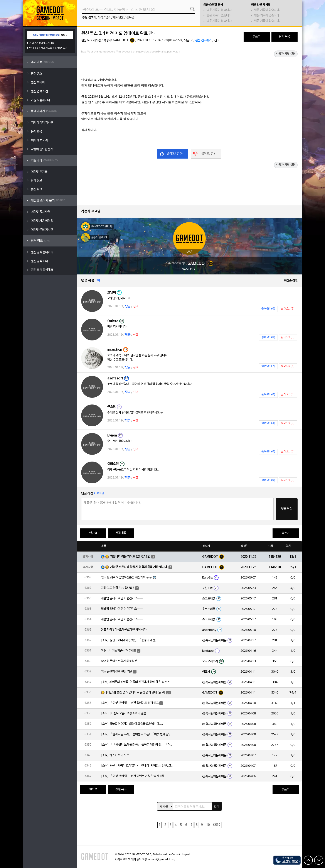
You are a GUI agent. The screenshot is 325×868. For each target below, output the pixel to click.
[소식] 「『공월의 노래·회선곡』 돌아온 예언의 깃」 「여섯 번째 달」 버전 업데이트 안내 (138, 745)
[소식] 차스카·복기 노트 (115, 755)
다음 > (217, 825)
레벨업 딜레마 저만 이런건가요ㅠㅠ (122, 598)
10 (208, 825)
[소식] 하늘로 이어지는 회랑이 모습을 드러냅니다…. (132, 724)
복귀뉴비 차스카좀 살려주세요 (119, 651)
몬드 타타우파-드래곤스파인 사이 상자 (124, 630)
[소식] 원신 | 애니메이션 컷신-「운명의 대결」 (130, 640)
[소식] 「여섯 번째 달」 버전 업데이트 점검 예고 (130, 703)
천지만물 (118, 18)
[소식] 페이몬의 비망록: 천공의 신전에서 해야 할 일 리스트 (135, 682)
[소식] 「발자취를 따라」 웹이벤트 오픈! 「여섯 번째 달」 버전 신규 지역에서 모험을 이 (138, 734)
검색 (217, 806)
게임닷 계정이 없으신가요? (43, 43)
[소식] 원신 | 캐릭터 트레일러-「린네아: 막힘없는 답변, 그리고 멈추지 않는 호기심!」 (138, 766)
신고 (217, 40)
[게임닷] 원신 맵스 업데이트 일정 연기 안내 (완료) (136, 693)
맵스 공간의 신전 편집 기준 (117, 672)
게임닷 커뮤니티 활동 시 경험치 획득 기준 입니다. (139, 567)
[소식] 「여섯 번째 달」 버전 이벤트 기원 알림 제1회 (132, 776)
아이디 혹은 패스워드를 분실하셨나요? (48, 48)
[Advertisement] (189, 67)
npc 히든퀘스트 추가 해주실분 (119, 661)
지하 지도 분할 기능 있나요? (118, 588)
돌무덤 (130, 18)
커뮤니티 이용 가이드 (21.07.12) (130, 557)
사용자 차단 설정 (286, 54)
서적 (100, 18)
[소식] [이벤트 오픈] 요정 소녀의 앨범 (124, 713)
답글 (128, 306)
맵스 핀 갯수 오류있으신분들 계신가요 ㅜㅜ (127, 578)
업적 (108, 18)
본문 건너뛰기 (203, 40)
